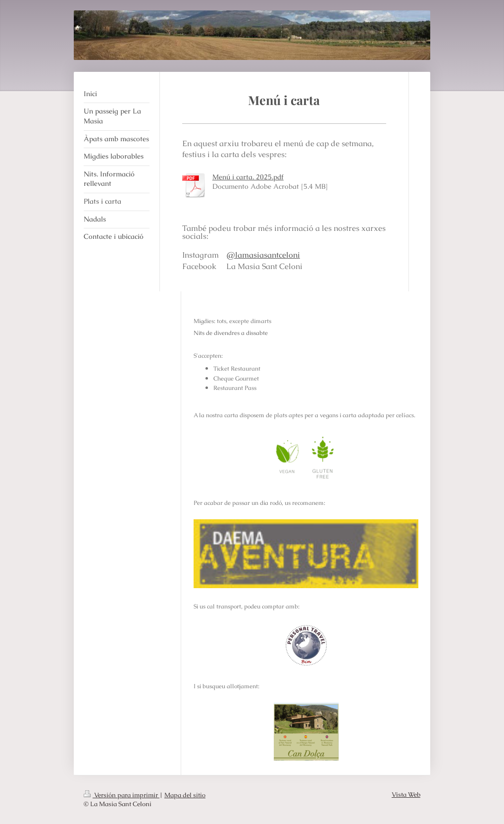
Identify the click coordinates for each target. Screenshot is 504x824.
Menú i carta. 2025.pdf (248, 177)
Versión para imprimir (122, 795)
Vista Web (406, 795)
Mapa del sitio (185, 795)
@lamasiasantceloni (263, 255)
